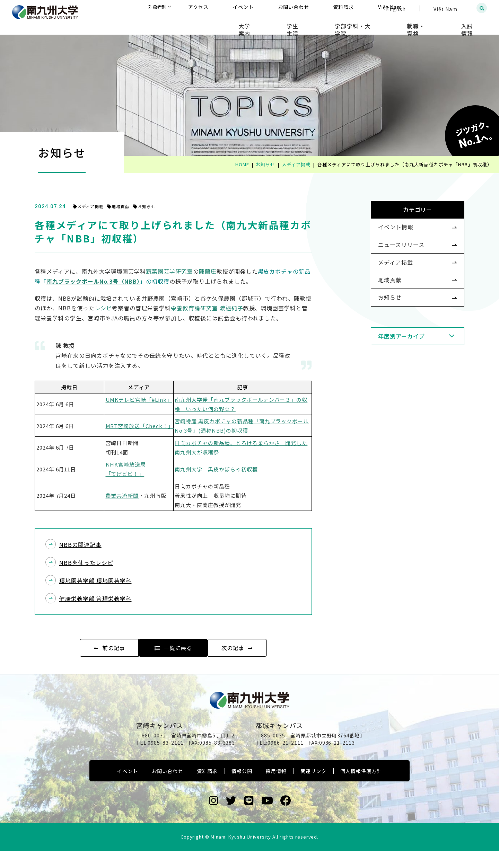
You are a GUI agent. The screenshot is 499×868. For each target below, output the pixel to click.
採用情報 (276, 788)
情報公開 (242, 788)
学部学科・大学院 (379, 24)
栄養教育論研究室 (208, 308)
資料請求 (207, 788)
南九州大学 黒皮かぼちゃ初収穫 (230, 469)
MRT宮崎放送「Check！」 (154, 426)
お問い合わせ (167, 788)
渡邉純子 (245, 308)
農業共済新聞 (136, 495)
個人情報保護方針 (361, 788)
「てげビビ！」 (139, 474)
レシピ (117, 308)
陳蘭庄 (222, 271)
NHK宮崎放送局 (140, 464)
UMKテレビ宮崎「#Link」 (153, 400)
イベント (128, 788)
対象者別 (227, 8)
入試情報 (473, 24)
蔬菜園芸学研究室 (183, 271)
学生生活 (330, 24)
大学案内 (292, 24)
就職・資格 (432, 24)
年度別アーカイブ (390, 363)
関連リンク (313, 788)
